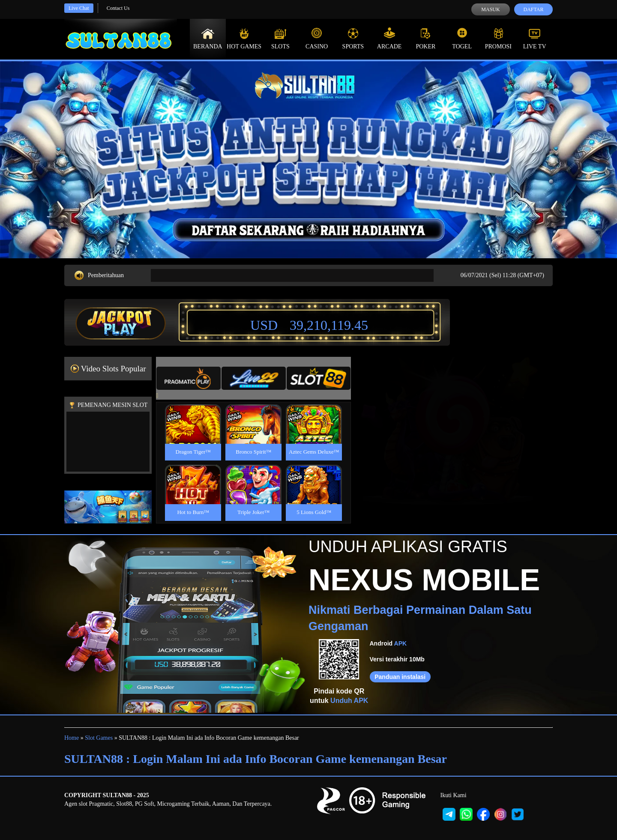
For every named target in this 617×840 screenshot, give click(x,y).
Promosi (498, 39)
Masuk (490, 9)
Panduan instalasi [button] (400, 677)
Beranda (208, 39)
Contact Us (118, 8)
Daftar (533, 9)
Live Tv (535, 39)
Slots (280, 39)
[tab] (189, 378)
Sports (353, 39)
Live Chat (79, 8)
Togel (462, 39)
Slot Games (99, 738)
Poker (425, 39)
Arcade (389, 39)
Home (72, 738)
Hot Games (244, 39)
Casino (317, 39)
